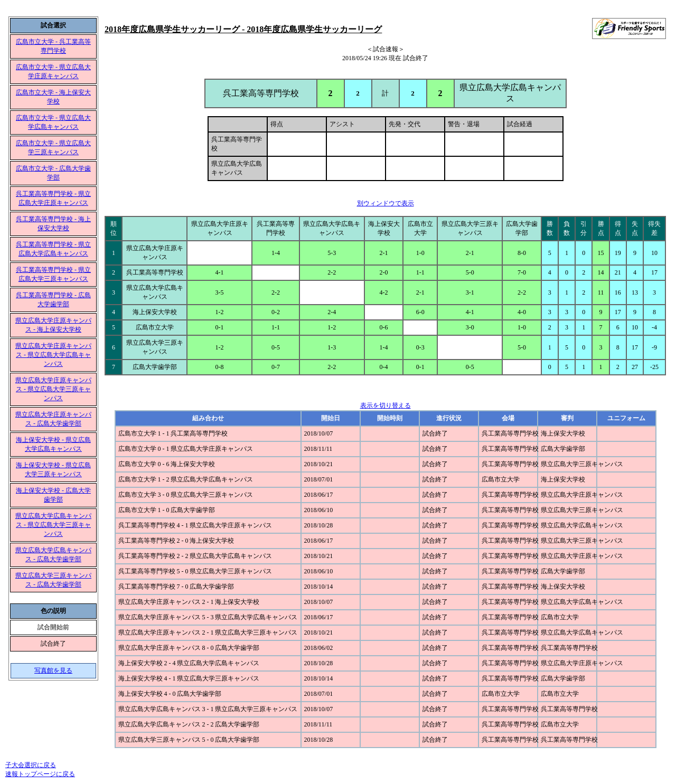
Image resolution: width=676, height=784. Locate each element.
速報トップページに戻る (40, 774)
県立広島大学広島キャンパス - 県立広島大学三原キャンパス (53, 525)
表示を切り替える (386, 405)
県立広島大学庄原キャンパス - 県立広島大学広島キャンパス (53, 355)
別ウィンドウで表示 (386, 203)
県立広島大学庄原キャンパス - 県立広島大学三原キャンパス (53, 389)
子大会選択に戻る (31, 765)
